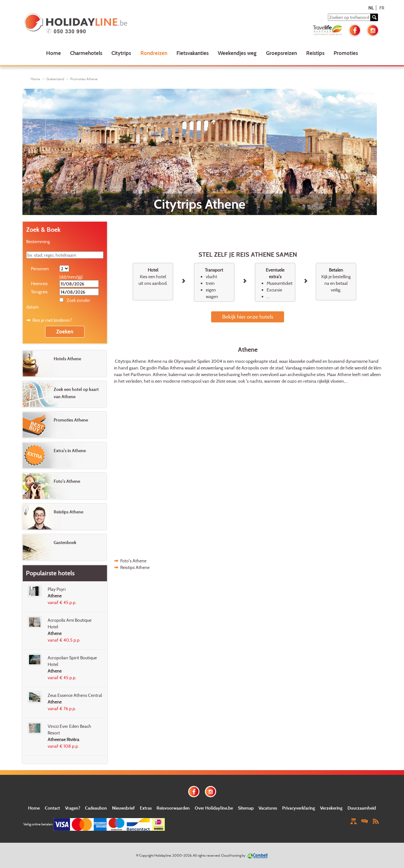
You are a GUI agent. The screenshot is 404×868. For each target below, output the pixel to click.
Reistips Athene (135, 567)
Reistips (315, 53)
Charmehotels (86, 53)
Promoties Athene (84, 79)
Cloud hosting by (233, 855)
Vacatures (268, 808)
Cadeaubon (96, 808)
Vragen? (73, 808)
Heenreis (39, 283)
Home (53, 53)
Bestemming (38, 241)
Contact (52, 808)
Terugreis (39, 292)
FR (382, 8)
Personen (40, 269)
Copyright (146, 855)
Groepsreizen (282, 53)
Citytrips (121, 53)
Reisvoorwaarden (173, 808)
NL (371, 8)
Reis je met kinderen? (52, 320)
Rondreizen (154, 53)
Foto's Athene (133, 561)
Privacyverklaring (299, 808)
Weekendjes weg (237, 53)
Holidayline (163, 855)
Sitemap (246, 808)
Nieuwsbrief (123, 808)
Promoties (346, 53)
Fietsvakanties (193, 53)
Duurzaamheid (362, 808)
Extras (146, 808)
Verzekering (331, 808)
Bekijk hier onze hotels (248, 317)
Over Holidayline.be (214, 808)
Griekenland (55, 79)
